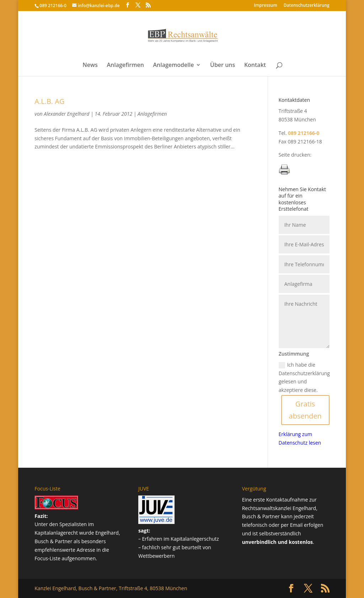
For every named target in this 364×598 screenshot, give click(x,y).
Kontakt (255, 65)
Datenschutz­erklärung (307, 6)
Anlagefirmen (125, 65)
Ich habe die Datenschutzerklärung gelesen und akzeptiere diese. (304, 377)
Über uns (223, 65)
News (90, 65)
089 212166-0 (53, 6)
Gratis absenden (305, 410)
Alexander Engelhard (66, 114)
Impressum (265, 6)
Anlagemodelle (173, 65)
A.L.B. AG (49, 101)
